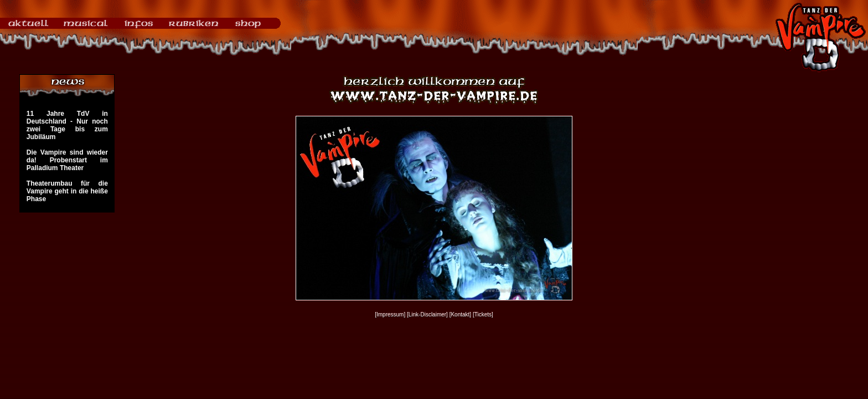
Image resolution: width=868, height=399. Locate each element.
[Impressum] (390, 314)
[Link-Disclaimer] (427, 314)
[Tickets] (483, 314)
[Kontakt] (460, 314)
